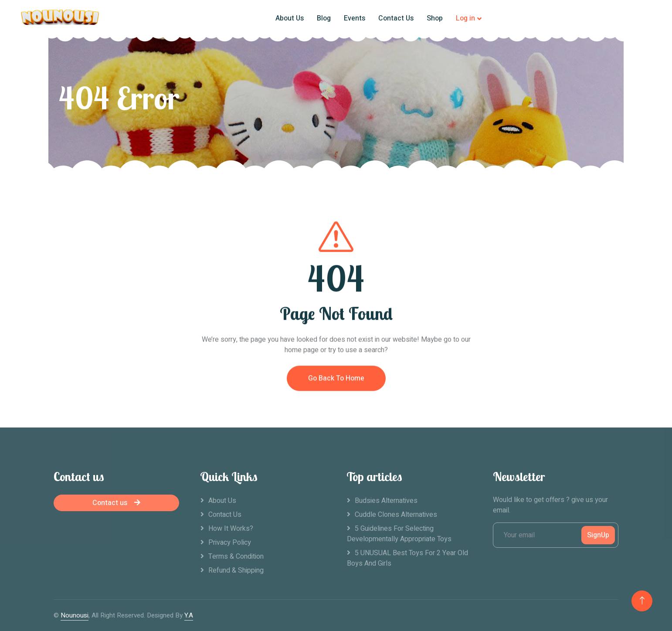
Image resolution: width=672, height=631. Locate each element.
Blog (324, 18)
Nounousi (75, 615)
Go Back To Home (336, 416)
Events (355, 18)
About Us (290, 18)
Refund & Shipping (236, 570)
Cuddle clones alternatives (396, 515)
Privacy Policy (230, 543)
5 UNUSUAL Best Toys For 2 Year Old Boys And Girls (407, 558)
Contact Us (396, 18)
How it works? (231, 529)
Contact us (116, 503)
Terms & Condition (236, 556)
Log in (465, 18)
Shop (435, 18)
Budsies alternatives (386, 501)
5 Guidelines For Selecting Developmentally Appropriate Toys (399, 534)
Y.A (189, 615)
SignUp (598, 535)
